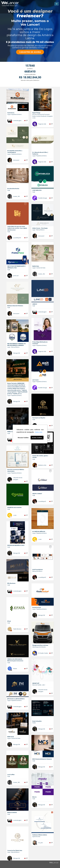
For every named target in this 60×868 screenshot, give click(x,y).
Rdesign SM (17, 353)
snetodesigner (17, 121)
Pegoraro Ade (42, 124)
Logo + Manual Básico (38, 230)
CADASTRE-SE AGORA (30, 52)
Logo (9, 190)
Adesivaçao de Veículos (39, 647)
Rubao (15, 669)
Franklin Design (43, 198)
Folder (34, 723)
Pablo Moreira (17, 629)
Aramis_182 (16, 196)
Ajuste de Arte (36, 837)
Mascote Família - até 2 (39, 685)
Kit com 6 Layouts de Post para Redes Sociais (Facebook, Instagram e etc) (42, 116)
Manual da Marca (37, 571)
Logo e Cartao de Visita (39, 268)
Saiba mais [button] (39, 432)
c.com (15, 515)
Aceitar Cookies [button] (37, 438)
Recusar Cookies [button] (23, 438)
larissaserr (16, 160)
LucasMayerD (17, 238)
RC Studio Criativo (43, 653)
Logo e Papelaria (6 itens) (14, 114)
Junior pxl (16, 276)
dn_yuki (40, 843)
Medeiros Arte (42, 465)
